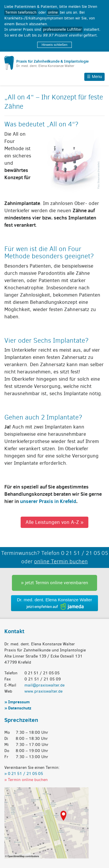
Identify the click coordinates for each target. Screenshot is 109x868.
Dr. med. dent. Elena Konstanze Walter (54, 600)
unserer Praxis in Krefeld (48, 501)
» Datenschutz (18, 708)
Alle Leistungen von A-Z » (54, 522)
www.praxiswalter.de (43, 691)
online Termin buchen (61, 561)
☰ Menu (94, 77)
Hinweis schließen (54, 45)
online (53, 12)
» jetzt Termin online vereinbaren (54, 583)
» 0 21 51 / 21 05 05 (24, 774)
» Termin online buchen (26, 780)
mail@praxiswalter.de (44, 685)
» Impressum (17, 702)
